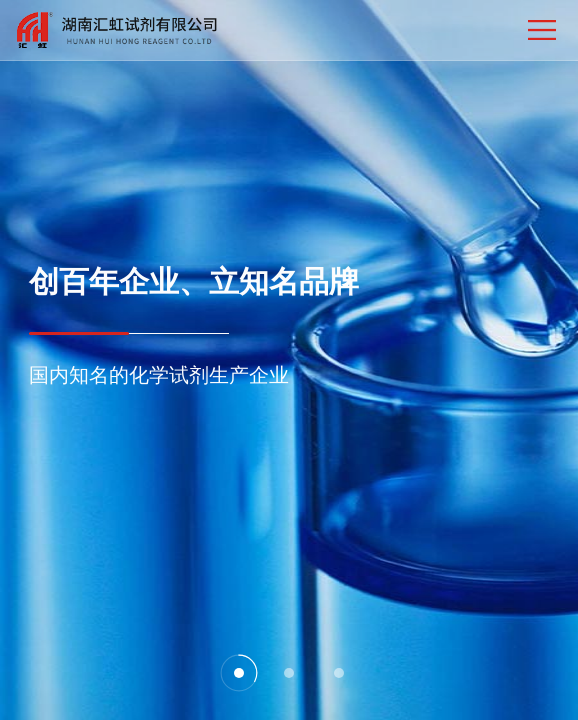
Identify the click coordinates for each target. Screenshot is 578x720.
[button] (239, 673)
